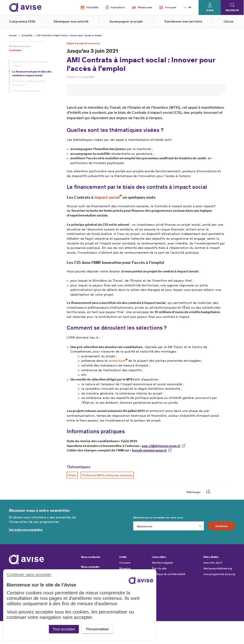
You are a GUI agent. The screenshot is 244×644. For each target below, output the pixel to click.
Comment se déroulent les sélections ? (28, 83)
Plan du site (159, 568)
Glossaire (125, 568)
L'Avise (228, 22)
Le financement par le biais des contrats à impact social (32, 73)
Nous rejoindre (90, 567)
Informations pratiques (26, 91)
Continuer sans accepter (29, 575)
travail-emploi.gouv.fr (149, 450)
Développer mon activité (71, 22)
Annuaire (168, 8)
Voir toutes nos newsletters (26, 529)
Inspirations (115, 8)
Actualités (89, 8)
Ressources (142, 7)
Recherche (232, 10)
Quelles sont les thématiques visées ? (30, 64)
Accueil (13, 35)
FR (190, 7)
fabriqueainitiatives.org (218, 568)
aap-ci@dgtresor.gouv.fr (161, 446)
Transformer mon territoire (183, 22)
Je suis (210, 10)
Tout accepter (64, 629)
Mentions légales (162, 563)
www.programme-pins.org (219, 574)
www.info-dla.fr (213, 563)
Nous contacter (91, 557)
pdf (208, 492)
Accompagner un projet (126, 22)
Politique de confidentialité (169, 574)
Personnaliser (98, 629)
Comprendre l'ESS (22, 22)
